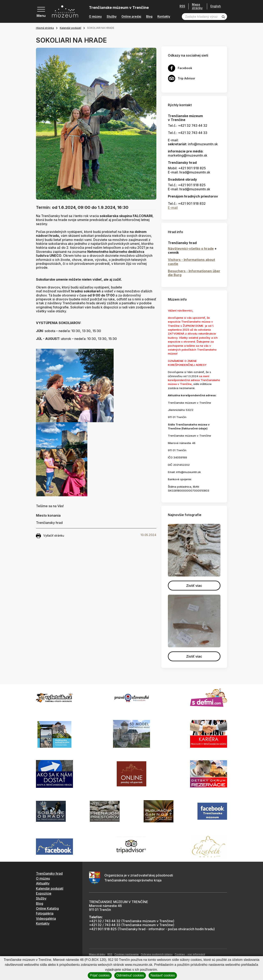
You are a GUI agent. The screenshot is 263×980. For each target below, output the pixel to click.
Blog (149, 16)
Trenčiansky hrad (49, 873)
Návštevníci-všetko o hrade (191, 249)
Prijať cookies (100, 975)
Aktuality (43, 883)
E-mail (173, 208)
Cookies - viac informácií (190, 954)
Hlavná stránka (45, 28)
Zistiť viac (194, 586)
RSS (182, 6)
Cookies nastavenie (127, 954)
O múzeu (95, 16)
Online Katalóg (47, 908)
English (216, 6)
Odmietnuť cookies (130, 975)
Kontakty (164, 16)
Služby (112, 16)
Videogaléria (46, 918)
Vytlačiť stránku (50, 536)
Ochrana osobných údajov (157, 954)
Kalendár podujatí (70, 28)
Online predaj (131, 16)
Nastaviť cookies (163, 975)
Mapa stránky (197, 6)
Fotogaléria (45, 913)
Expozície (44, 893)
